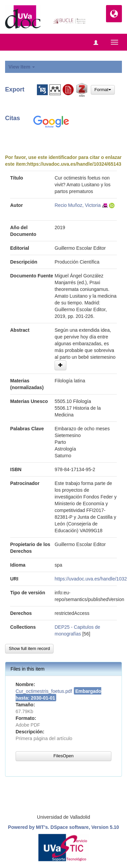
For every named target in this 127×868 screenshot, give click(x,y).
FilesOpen (63, 756)
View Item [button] (22, 67)
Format (103, 90)
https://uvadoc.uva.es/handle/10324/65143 (74, 164)
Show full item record (29, 648)
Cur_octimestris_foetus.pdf (44, 691)
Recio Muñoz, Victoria (78, 205)
